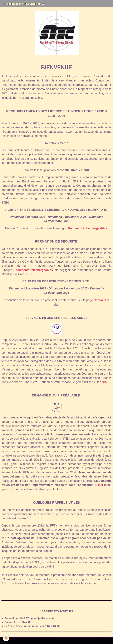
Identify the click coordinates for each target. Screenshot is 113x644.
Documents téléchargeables (88, 228)
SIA (104, 382)
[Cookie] (6, 638)
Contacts (100, 300)
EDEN (99, 485)
